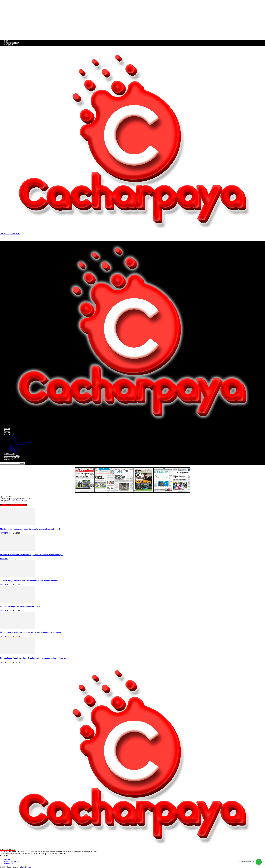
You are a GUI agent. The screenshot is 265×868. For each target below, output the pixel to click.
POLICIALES (14, 446)
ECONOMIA (13, 448)
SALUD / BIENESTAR (17, 444)
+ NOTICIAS (9, 435)
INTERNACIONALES (17, 438)
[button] (187, 480)
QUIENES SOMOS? (12, 43)
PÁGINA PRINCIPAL (19, 500)
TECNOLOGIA (14, 452)
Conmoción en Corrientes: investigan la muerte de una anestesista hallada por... (34, 658)
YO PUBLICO (9, 454)
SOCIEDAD (9, 433)
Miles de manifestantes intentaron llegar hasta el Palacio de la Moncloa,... (31, 555)
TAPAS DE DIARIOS (12, 456)
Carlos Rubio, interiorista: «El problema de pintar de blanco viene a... (30, 581)
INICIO (7, 41)
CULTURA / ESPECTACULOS (20, 442)
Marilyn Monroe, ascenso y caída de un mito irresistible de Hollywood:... (31, 529)
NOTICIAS (4, 533)
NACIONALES (14, 436)
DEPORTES (13, 440)
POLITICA (12, 450)
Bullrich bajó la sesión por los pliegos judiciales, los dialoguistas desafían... (32, 632)
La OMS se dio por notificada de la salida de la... (21, 606)
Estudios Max (26, 867)
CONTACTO (9, 45)
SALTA (7, 431)
